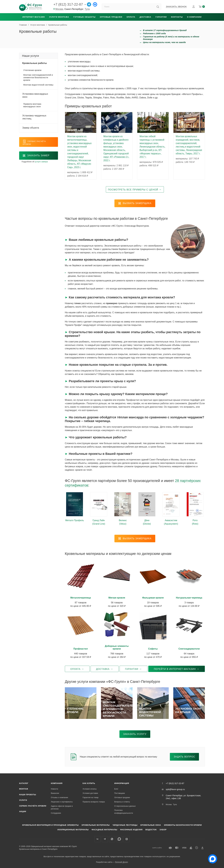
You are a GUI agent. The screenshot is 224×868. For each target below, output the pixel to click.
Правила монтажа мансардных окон (32, 105)
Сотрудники (56, 813)
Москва (59, 9)
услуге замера (41, 162)
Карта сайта (157, 848)
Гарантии (161, 17)
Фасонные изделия (131, 830)
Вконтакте (97, 839)
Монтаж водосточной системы (38, 85)
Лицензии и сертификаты (62, 802)
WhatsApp (112, 839)
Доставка (145, 17)
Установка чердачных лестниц (34, 117)
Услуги (23, 800)
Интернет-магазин (34, 17)
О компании (194, 17)
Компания (57, 783)
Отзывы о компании (59, 797)
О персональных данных (125, 806)
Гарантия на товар (90, 797)
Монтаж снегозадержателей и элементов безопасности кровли (38, 77)
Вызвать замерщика (135, 203)
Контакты (177, 17)
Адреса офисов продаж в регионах (62, 807)
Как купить (89, 783)
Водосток (151, 830)
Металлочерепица (81, 598)
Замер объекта (31, 128)
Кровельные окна (151, 825)
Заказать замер (36, 156)
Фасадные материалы (104, 830)
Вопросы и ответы (122, 802)
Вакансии (55, 793)
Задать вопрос (184, 757)
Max (119, 839)
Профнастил (81, 649)
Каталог (24, 783)
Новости (54, 789)
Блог (116, 789)
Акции (23, 811)
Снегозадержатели (189, 649)
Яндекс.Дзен (127, 839)
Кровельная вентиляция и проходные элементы (50, 825)
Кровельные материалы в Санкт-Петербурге (38, 849)
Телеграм (105, 839)
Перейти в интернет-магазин (175, 669)
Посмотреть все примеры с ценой (133, 190)
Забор (163, 830)
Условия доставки (90, 793)
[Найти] (158, 7)
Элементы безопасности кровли (183, 825)
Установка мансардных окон (35, 95)
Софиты (153, 649)
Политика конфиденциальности (124, 812)
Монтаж (24, 789)
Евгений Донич (122, 862)
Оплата (131, 17)
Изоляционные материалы (73, 830)
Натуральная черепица (189, 598)
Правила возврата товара (94, 802)
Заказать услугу (135, 734)
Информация (122, 783)
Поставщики (120, 793)
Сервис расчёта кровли (33, 806)
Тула (87, 9)
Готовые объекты (84, 17)
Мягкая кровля (117, 598)
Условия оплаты (90, 789)
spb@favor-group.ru (175, 789)
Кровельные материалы (96, 825)
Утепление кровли (32, 70)
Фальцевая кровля (153, 598)
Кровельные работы (35, 63)
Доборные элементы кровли (117, 647)
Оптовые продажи (111, 17)
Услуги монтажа (59, 17)
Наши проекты (28, 795)
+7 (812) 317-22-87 (68, 4)
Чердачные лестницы (125, 825)
